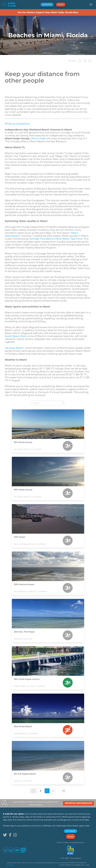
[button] (91, 5)
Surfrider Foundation (42, 239)
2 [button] (53, 791)
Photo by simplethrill (17, 124)
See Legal (10, 865)
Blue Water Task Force (69, 239)
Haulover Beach (14, 348)
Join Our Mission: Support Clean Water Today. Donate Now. (48, 12)
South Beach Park (15, 336)
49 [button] (63, 791)
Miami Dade (39, 138)
